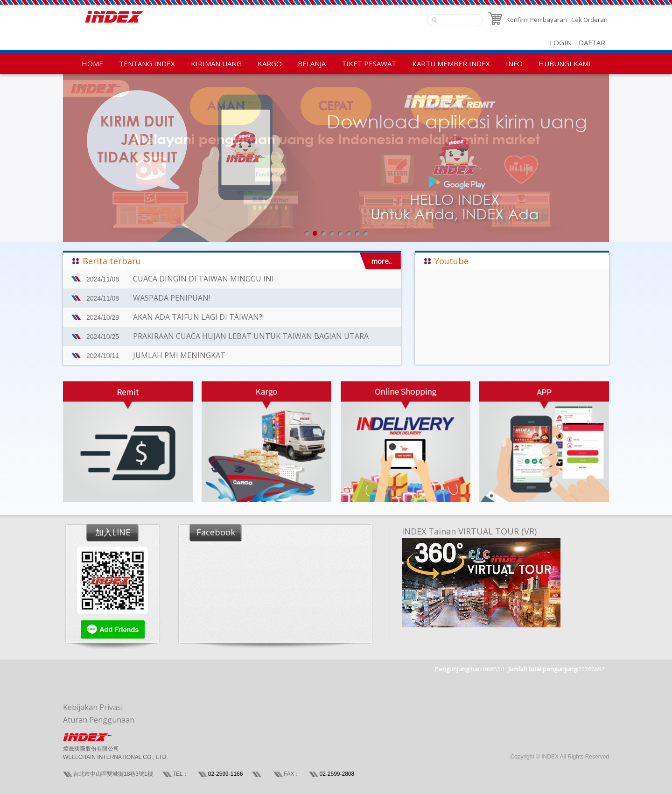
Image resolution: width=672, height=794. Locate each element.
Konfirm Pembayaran (537, 20)
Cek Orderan (589, 20)
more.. (381, 261)
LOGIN (561, 42)
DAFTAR (592, 42)
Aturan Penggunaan (99, 720)
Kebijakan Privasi (93, 707)
